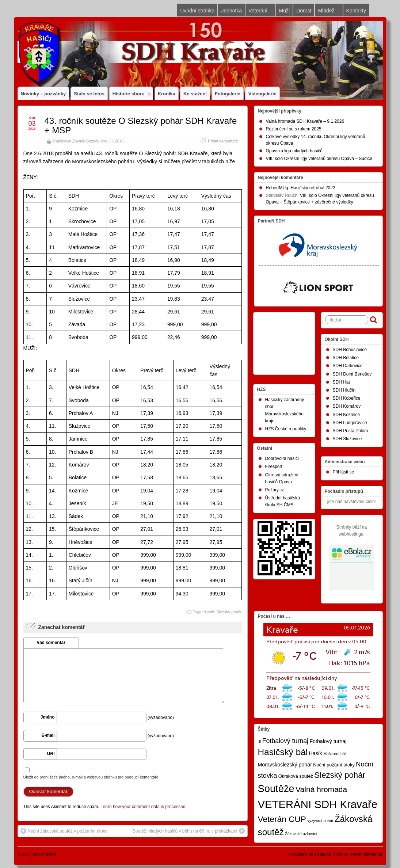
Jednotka (231, 11)
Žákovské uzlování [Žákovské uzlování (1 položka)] (301, 834)
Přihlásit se (344, 472)
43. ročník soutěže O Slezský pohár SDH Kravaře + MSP (141, 125)
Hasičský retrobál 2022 (313, 188)
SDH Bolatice (346, 358)
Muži (285, 11)
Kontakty (356, 11)
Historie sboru (132, 95)
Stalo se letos (89, 94)
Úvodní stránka (197, 11)
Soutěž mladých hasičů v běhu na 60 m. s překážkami (189, 831)
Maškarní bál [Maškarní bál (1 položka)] (334, 754)
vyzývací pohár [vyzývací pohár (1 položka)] (320, 821)
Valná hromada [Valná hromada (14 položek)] (321, 789)
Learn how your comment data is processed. (144, 807)
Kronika (167, 94)
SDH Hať (342, 382)
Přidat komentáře (223, 141)
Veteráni (261, 12)
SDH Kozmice (346, 415)
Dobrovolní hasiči (282, 458)
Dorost (304, 11)
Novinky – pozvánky (43, 94)
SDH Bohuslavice (350, 350)
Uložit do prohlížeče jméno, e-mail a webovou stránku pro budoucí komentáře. (92, 777)
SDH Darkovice (348, 366)
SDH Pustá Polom (351, 431)
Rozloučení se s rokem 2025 (294, 129)
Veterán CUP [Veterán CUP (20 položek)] (282, 819)
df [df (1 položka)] (260, 742)
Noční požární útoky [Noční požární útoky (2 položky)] (334, 765)
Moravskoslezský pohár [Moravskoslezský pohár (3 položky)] (285, 765)
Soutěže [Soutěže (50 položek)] (276, 789)
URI (51, 754)
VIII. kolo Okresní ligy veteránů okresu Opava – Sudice (319, 159)
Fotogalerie (228, 94)
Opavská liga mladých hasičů (294, 151)
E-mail (48, 735)
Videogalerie (262, 94)
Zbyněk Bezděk (86, 141)
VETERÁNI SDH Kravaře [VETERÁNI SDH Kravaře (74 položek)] (318, 804)
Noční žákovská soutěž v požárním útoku (64, 831)
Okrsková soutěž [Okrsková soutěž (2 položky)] (296, 776)
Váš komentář (51, 643)
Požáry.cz (275, 490)
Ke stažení (195, 94)
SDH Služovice (347, 439)
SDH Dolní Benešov (352, 374)
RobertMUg (277, 188)
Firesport (274, 467)
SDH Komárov (347, 406)
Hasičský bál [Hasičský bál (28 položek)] (283, 752)
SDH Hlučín (344, 390)
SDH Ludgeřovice (350, 423)
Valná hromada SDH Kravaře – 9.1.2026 (305, 121)
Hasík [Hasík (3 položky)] (316, 753)
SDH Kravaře (44, 854)
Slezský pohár (229, 612)
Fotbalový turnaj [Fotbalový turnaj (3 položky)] (328, 741)
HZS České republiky (286, 429)
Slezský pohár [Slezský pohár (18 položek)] (340, 775)
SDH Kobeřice (347, 398)
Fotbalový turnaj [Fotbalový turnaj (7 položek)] (285, 741)
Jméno (48, 717)
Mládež (329, 12)
